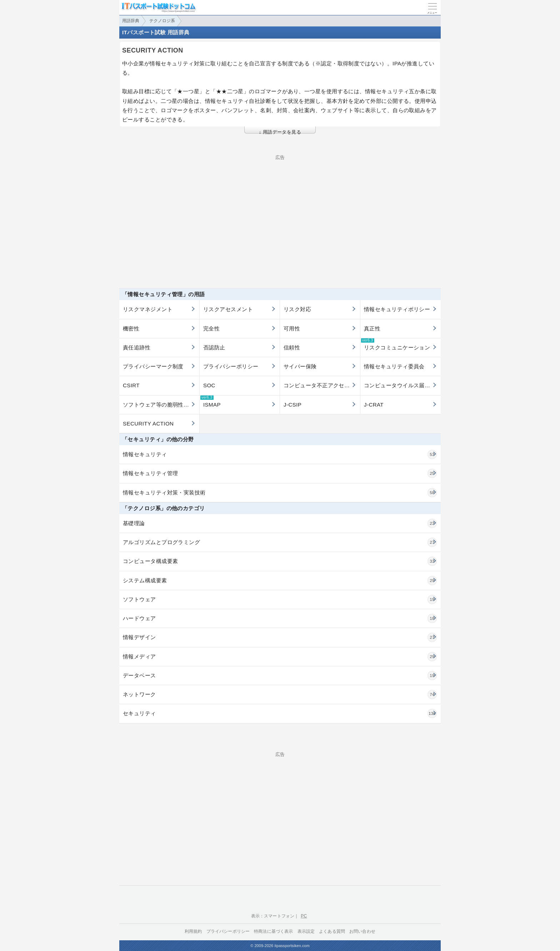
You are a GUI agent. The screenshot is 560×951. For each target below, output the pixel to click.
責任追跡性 (137, 347)
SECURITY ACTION (148, 424)
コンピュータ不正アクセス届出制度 (322, 385)
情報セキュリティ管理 (280, 473)
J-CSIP (292, 405)
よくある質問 (332, 931)
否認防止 (214, 347)
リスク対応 (297, 309)
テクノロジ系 (162, 21)
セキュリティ (280, 713)
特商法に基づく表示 (273, 931)
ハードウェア (280, 618)
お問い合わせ (362, 931)
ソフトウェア (280, 599)
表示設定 (306, 931)
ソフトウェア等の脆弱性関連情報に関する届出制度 (161, 405)
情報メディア (280, 657)
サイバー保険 (300, 366)
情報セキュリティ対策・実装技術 (280, 493)
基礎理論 (280, 523)
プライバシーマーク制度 (153, 366)
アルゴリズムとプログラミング (280, 542)
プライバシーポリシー (231, 366)
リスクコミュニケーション (396, 344)
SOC (209, 385)
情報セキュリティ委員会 (394, 366)
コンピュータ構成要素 (280, 561)
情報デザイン (280, 637)
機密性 (131, 328)
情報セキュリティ (280, 454)
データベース (280, 676)
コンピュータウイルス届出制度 (402, 385)
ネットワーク (280, 694)
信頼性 (292, 347)
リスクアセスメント (228, 309)
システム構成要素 (280, 581)
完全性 (211, 328)
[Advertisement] (280, 210)
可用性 (292, 328)
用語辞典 (131, 21)
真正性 (372, 328)
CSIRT (131, 385)
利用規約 (193, 931)
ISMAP (211, 402)
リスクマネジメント (148, 309)
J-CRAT (374, 405)
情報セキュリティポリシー (397, 309)
